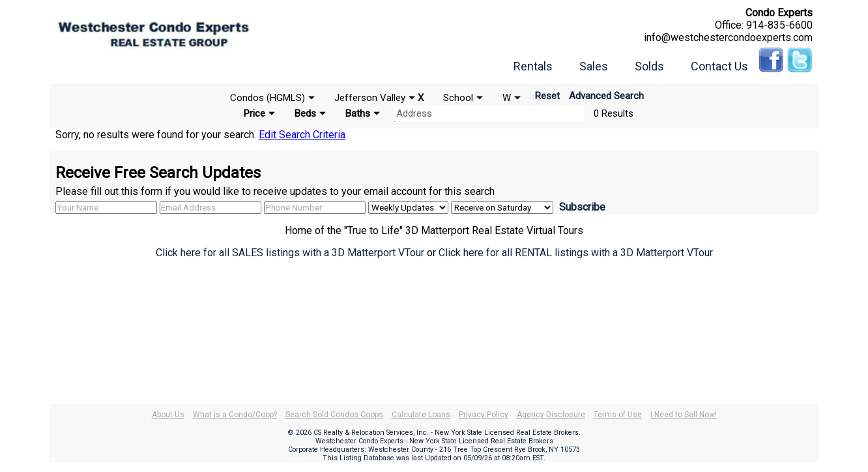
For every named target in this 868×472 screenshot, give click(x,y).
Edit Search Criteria (302, 135)
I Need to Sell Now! (684, 415)
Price (254, 113)
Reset (547, 96)
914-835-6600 (779, 25)
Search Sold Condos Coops (334, 415)
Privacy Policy (484, 415)
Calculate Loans (421, 415)
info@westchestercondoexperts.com (728, 37)
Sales (594, 66)
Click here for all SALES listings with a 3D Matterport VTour (290, 253)
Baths (358, 113)
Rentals (533, 66)
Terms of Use (618, 415)
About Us (168, 415)
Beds (305, 113)
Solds (649, 66)
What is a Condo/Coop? (235, 415)
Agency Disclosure (551, 415)
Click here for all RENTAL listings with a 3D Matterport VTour (576, 253)
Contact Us (719, 66)
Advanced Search (606, 96)
